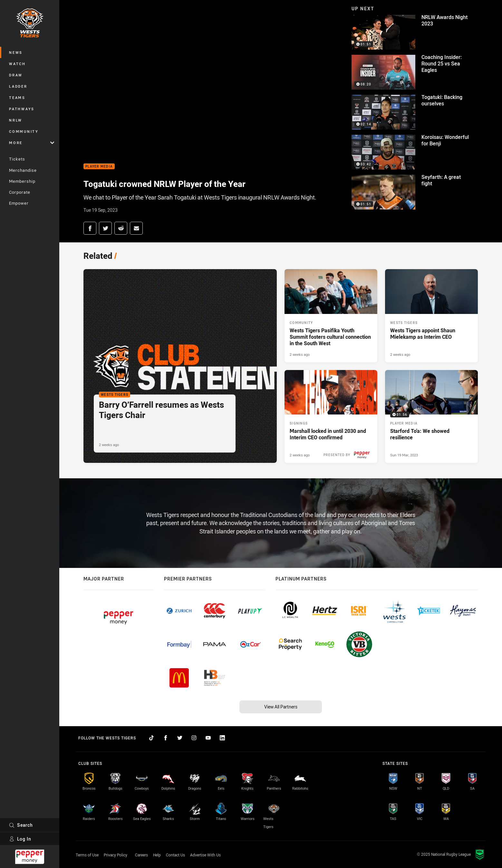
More (32, 143)
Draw (16, 75)
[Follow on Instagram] (194, 738)
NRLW (16, 120)
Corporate (20, 192)
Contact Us (175, 855)
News (16, 52)
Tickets (17, 159)
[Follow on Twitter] (180, 738)
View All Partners (281, 707)
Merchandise (23, 170)
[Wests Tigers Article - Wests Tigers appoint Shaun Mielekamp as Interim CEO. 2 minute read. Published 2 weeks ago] (431, 316)
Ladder (18, 86)
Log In (20, 839)
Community (24, 131)
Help (157, 855)
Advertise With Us (205, 855)
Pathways (22, 109)
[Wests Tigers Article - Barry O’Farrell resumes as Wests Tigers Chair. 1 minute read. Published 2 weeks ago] (180, 366)
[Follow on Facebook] (166, 738)
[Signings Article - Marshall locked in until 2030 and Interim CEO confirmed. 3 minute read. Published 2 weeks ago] (331, 416)
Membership (22, 181)
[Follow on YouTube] (208, 738)
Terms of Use (87, 855)
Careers (141, 855)
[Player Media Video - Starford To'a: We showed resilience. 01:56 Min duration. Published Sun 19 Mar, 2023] (431, 416)
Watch (17, 64)
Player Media (99, 166)
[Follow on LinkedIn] (222, 738)
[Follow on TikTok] (151, 738)
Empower (19, 203)
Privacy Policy (116, 855)
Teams (17, 98)
